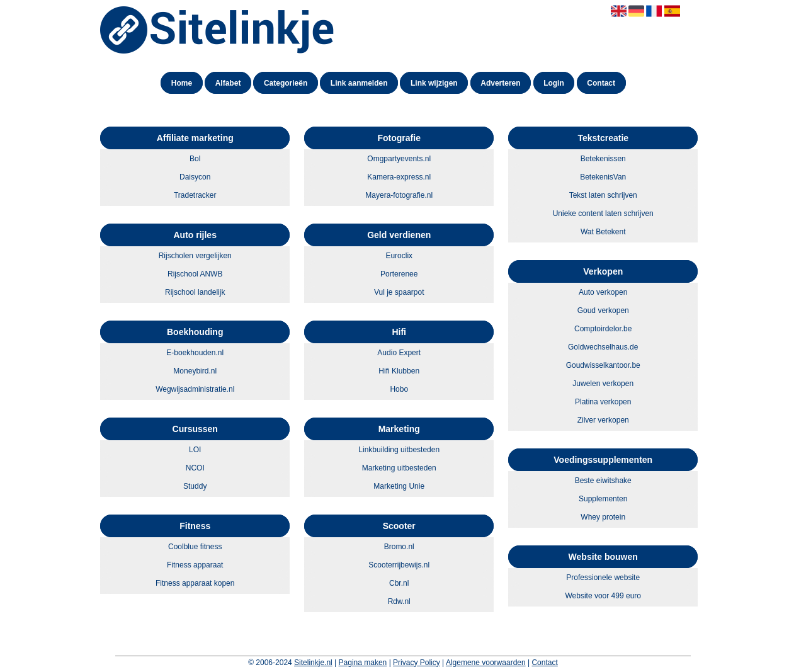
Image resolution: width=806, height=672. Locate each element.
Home (182, 83)
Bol (195, 159)
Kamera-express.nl (399, 177)
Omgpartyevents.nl (399, 159)
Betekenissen (603, 159)
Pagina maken (363, 663)
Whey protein (603, 517)
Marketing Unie (399, 486)
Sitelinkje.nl (313, 663)
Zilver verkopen (603, 420)
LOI (195, 450)
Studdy (195, 486)
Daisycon (195, 177)
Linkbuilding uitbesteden (399, 450)
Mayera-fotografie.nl (399, 195)
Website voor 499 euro (603, 596)
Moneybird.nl (195, 371)
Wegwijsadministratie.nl (195, 389)
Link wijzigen (434, 83)
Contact (601, 83)
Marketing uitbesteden (399, 468)
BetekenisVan (603, 177)
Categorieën (286, 83)
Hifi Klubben (399, 371)
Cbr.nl (399, 583)
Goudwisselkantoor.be (603, 365)
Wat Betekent (603, 232)
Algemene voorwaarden (486, 663)
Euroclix (399, 256)
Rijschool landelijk (195, 292)
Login (554, 83)
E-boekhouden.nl (195, 353)
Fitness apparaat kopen (195, 583)
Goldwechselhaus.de (603, 347)
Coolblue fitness (195, 547)
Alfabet (228, 83)
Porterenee (399, 274)
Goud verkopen (603, 310)
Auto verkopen (603, 292)
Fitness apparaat (195, 565)
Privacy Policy (417, 663)
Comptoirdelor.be (603, 329)
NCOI (195, 468)
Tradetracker (195, 195)
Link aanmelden (359, 83)
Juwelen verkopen (603, 384)
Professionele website (603, 578)
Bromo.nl (399, 547)
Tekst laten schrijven (603, 195)
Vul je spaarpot (399, 292)
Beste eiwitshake (603, 481)
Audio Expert (399, 353)
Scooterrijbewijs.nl (399, 565)
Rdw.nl (399, 601)
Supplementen (603, 499)
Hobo (399, 389)
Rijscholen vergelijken (195, 256)
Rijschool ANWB (195, 274)
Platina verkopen (603, 402)
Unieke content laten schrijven (603, 214)
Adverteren (500, 83)
